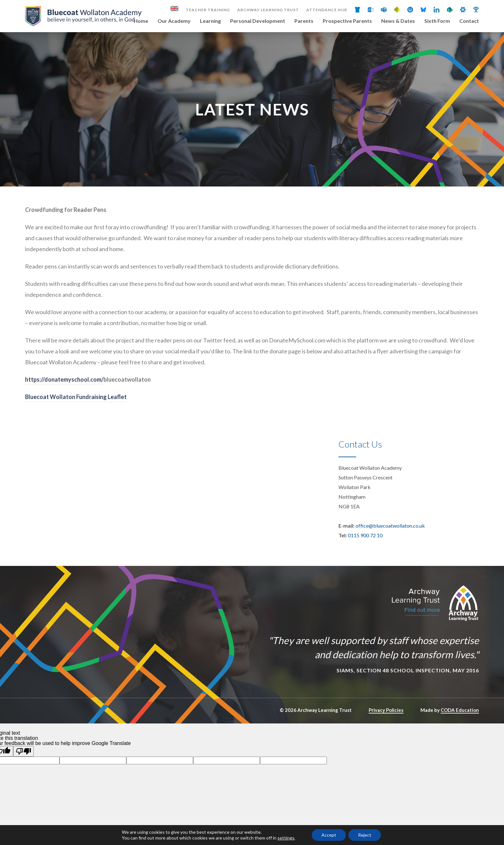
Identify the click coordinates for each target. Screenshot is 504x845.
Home (141, 21)
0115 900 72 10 (365, 535)
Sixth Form (437, 21)
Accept (329, 835)
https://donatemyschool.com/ (64, 379)
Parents (304, 21)
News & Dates (398, 21)
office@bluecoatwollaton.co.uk (390, 526)
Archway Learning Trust (268, 10)
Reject (365, 835)
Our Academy (174, 21)
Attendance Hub (327, 10)
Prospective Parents (347, 21)
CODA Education (460, 710)
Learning (210, 21)
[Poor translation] (23, 751)
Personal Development (258, 21)
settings (286, 838)
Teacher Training (208, 10)
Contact (469, 21)
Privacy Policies (386, 710)
